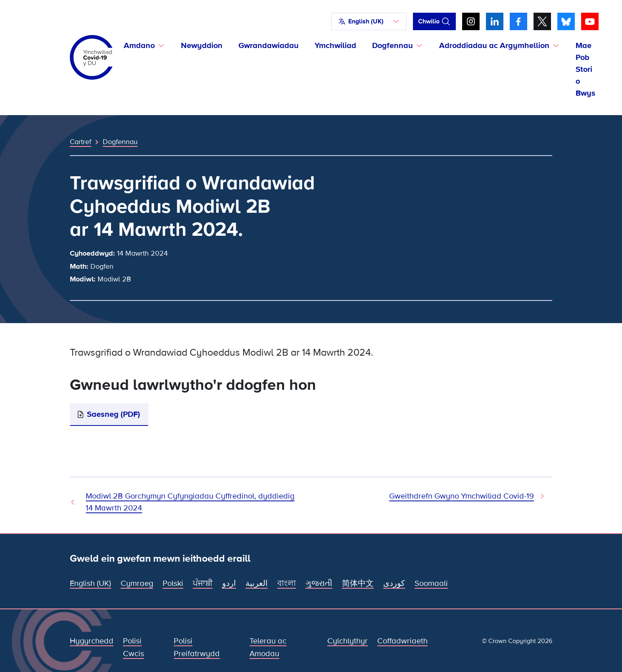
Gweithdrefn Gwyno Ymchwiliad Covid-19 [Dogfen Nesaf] (462, 496)
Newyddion (202, 46)
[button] (369, 21)
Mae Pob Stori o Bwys (586, 69)
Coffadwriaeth (402, 641)
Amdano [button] (139, 46)
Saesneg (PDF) (113, 414)
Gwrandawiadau (269, 46)
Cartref (81, 142)
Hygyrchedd (92, 641)
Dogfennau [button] (393, 46)
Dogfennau (120, 142)
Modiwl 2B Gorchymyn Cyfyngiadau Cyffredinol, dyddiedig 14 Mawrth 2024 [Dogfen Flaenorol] (190, 502)
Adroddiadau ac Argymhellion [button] (494, 46)
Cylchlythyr (347, 641)
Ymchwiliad (335, 46)
